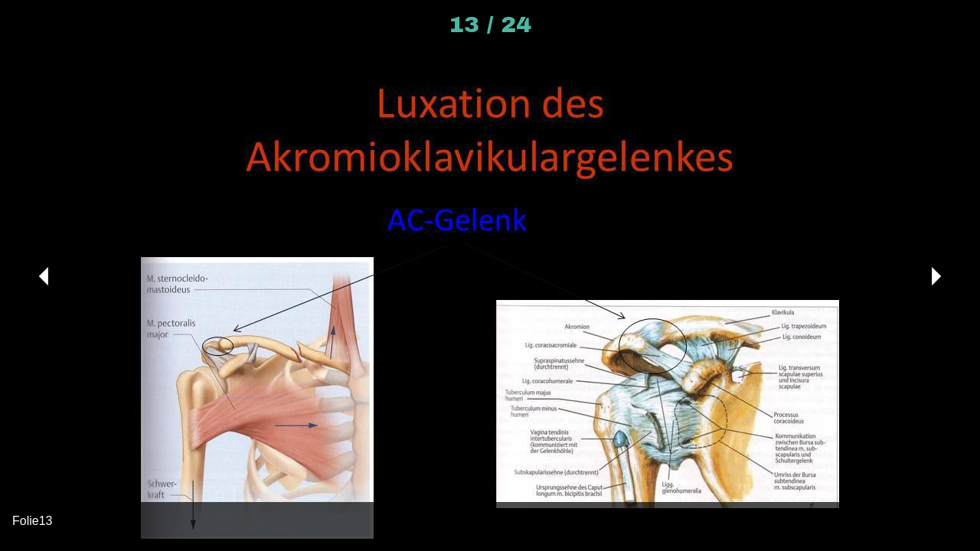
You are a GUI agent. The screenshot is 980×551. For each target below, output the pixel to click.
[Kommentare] (940, 24)
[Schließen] (24, 24)
